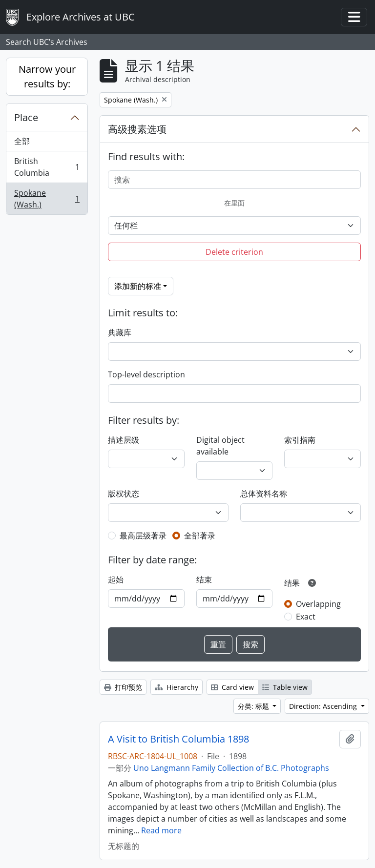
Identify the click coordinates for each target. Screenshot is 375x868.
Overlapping (318, 604)
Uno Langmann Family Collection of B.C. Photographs (231, 768)
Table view (285, 687)
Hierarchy (177, 687)
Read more (161, 830)
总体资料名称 (264, 494)
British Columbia (47, 167)
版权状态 (124, 494)
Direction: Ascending (324, 706)
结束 (204, 579)
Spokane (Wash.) (47, 199)
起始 (116, 579)
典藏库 (120, 332)
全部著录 (200, 536)
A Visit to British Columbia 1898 (178, 739)
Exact (306, 617)
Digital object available (220, 446)
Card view (232, 687)
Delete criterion (234, 252)
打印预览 (123, 687)
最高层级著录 (143, 536)
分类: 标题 (254, 706)
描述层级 (124, 440)
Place (26, 117)
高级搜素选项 (137, 129)
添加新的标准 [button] (138, 286)
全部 (22, 141)
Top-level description (146, 374)
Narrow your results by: (47, 76)
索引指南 (300, 440)
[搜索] (234, 180)
